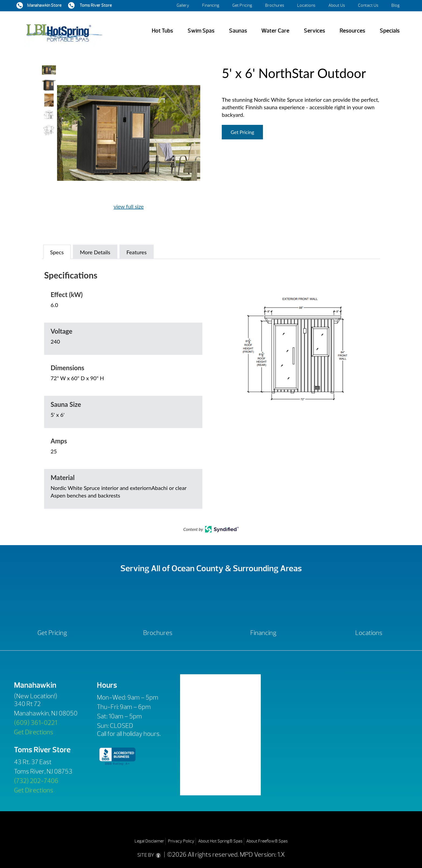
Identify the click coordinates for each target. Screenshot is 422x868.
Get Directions (34, 732)
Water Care (275, 31)
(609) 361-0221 (36, 723)
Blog (395, 5)
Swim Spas (201, 31)
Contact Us (368, 5)
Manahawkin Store (44, 5)
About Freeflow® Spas (267, 841)
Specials (390, 31)
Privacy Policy (181, 841)
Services (314, 31)
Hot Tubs (162, 31)
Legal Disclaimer (149, 841)
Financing (211, 5)
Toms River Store (95, 5)
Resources (352, 31)
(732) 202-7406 (36, 781)
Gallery (183, 5)
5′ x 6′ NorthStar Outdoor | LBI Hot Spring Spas (64, 31)
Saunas (238, 31)
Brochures (275, 5)
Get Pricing (242, 5)
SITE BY (150, 855)
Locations (306, 5)
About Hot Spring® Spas (220, 841)
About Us (337, 5)
